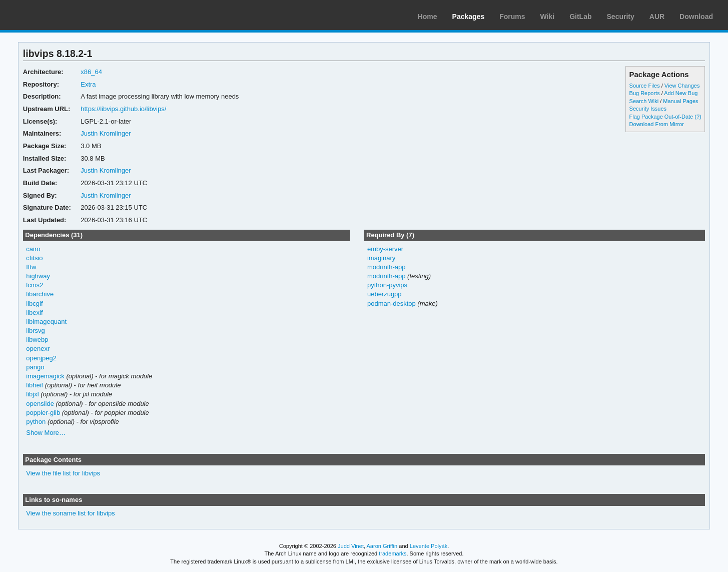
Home (428, 17)
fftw (31, 267)
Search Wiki (644, 101)
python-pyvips (387, 285)
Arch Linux (55, 15)
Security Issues (648, 109)
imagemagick (45, 376)
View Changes (682, 86)
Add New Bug (681, 93)
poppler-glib (43, 413)
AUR (657, 17)
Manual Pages (680, 101)
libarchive (40, 294)
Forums (512, 17)
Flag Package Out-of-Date (661, 117)
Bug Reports (645, 93)
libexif (34, 313)
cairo (33, 249)
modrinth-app (387, 267)
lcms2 (35, 285)
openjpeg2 (41, 358)
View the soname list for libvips (70, 513)
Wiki (548, 17)
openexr (38, 349)
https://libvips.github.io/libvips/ (123, 109)
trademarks (393, 553)
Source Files (645, 86)
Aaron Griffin (382, 546)
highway (38, 276)
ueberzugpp (385, 294)
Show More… (46, 433)
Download (696, 17)
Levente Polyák (429, 546)
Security (621, 17)
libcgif (34, 304)
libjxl (32, 394)
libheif (35, 385)
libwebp (37, 340)
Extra (88, 84)
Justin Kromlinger (106, 133)
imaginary (381, 258)
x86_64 (91, 72)
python (36, 422)
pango (35, 367)
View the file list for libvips (63, 473)
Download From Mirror (657, 124)
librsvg (36, 331)
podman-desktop (392, 304)
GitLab (580, 17)
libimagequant (46, 322)
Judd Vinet (351, 546)
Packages (469, 17)
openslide (40, 404)
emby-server (385, 249)
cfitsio (34, 258)
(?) (698, 117)
